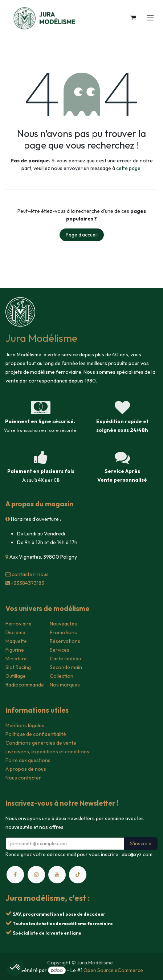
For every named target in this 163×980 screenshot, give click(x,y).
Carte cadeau (65, 659)
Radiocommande (25, 685)
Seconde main (66, 667)
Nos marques (65, 685)
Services (60, 650)
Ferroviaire (19, 624)
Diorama (15, 632)
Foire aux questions (28, 760)
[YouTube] (57, 875)
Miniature (16, 659)
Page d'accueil (82, 235)
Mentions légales (25, 725)
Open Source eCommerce (113, 970)
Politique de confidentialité (36, 734)
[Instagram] (36, 875)
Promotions (63, 632)
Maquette (16, 641)
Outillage (16, 676)
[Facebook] (15, 875)
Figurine (15, 650)
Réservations (65, 641)
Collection (62, 676)
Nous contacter (23, 778)
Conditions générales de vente (41, 743)
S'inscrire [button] (141, 843)
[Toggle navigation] (150, 17)
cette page (128, 168)
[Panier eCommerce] (133, 17)
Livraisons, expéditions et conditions (47, 752)
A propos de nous (26, 769)
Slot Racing (18, 667)
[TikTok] (78, 875)
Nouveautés (63, 624)
